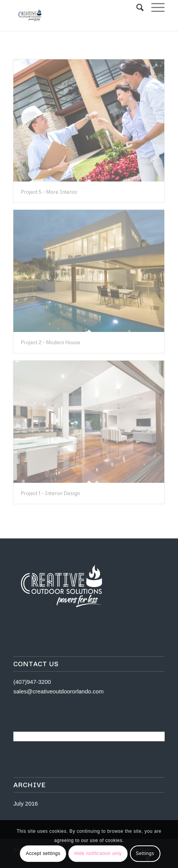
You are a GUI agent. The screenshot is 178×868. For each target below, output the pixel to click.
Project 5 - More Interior (49, 192)
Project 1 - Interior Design (50, 493)
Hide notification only (98, 853)
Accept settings (43, 853)
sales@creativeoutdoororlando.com (58, 691)
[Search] (136, 8)
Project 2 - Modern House (51, 342)
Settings (145, 853)
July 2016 (26, 803)
